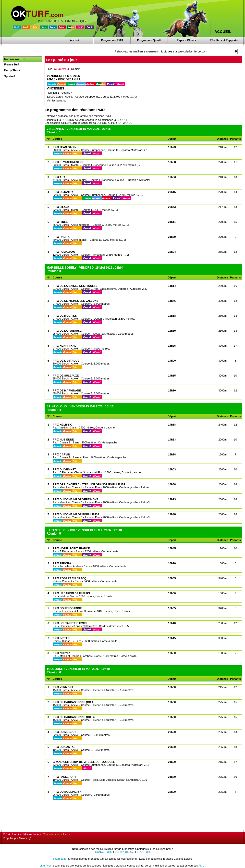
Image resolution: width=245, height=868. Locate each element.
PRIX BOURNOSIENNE (67, 608)
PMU (201, 866)
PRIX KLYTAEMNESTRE (68, 162)
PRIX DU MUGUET (64, 732)
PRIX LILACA (61, 207)
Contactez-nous (52, 834)
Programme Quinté (149, 40)
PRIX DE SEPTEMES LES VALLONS (75, 301)
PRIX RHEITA (61, 237)
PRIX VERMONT (63, 687)
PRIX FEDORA (62, 563)
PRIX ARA (59, 177)
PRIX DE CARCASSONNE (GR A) (74, 702)
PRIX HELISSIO (62, 425)
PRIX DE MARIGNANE (67, 390)
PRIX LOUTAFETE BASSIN (70, 623)
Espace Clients (186, 40)
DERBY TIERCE (125, 852)
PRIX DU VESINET (64, 469)
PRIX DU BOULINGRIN (67, 792)
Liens (66, 834)
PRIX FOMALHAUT (65, 252)
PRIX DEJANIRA (63, 192)
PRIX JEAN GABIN (65, 147)
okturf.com (59, 859)
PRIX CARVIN (61, 454)
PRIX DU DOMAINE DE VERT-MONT (75, 499)
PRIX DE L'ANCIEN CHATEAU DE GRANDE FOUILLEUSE (89, 484)
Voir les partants (56, 101)
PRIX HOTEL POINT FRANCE (71, 548)
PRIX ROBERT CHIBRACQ (70, 578)
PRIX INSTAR (61, 638)
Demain (76, 69)
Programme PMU (112, 40)
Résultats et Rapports (224, 40)
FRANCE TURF (103, 852)
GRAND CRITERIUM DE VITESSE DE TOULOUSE (84, 762)
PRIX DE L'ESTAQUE (66, 361)
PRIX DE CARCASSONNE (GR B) (74, 717)
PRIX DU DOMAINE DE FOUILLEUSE (76, 514)
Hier (49, 69)
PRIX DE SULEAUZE (66, 376)
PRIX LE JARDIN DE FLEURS (71, 593)
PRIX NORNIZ (61, 653)
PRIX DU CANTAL (64, 747)
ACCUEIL (223, 31)
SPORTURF (144, 852)
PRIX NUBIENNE (63, 440)
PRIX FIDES (60, 222)
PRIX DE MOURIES (65, 316)
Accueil (75, 40)
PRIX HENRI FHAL (64, 346)
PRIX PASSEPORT (64, 777)
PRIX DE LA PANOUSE (67, 331)
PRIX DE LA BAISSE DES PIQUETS (75, 286)
